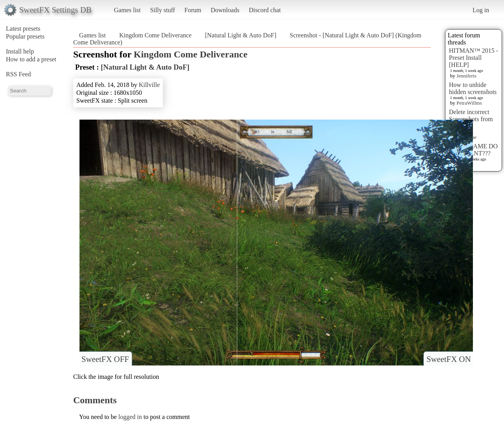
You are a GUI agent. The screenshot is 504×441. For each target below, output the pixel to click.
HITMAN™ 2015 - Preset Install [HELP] (474, 58)
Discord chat (265, 10)
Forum (193, 10)
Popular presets (25, 36)
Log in (481, 10)
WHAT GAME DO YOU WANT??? (473, 150)
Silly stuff (163, 10)
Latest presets (23, 29)
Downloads (225, 10)
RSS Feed (18, 74)
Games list (127, 10)
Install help (20, 51)
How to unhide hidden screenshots (473, 88)
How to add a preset (31, 59)
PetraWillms (469, 103)
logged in (130, 417)
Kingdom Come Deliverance (155, 35)
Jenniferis (466, 76)
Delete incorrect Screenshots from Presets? (471, 119)
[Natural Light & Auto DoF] (241, 35)
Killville (149, 85)
